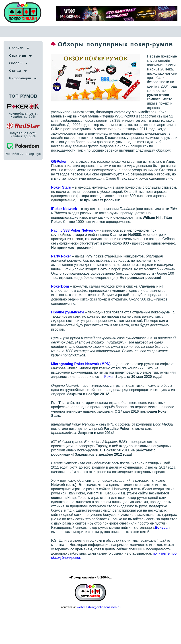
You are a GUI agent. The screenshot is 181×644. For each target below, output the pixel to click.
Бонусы (97, 555)
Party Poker (66, 271)
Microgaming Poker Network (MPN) (85, 383)
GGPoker (63, 172)
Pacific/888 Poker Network (78, 245)
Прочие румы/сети (72, 331)
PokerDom (65, 305)
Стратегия (18, 56)
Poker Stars (66, 202)
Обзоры (16, 63)
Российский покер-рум (23, 154)
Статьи (15, 71)
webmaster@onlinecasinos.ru (99, 635)
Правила (16, 48)
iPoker (120, 396)
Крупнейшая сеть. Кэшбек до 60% (23, 115)
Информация (20, 78)
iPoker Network (69, 223)
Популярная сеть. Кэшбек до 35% (23, 135)
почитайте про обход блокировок (106, 585)
